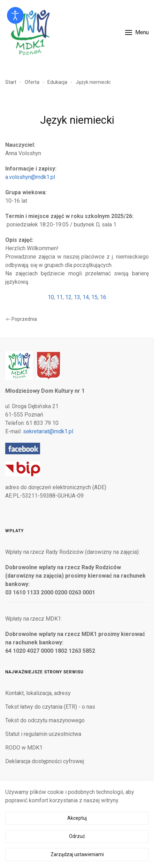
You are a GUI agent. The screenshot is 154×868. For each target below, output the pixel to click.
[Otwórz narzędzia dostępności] (15, 15)
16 (103, 297)
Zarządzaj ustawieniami (77, 854)
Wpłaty (14, 531)
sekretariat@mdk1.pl (48, 431)
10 (51, 297)
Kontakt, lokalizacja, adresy (38, 693)
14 (86, 297)
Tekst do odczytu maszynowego (45, 720)
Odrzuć (77, 836)
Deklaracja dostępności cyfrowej (45, 761)
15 (94, 297)
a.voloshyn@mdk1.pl (30, 177)
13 (77, 297)
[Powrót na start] (30, 32)
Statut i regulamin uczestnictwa (43, 734)
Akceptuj (77, 818)
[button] (137, 32)
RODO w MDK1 (24, 748)
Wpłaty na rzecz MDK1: (34, 619)
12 (68, 297)
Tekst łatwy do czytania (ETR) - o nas (50, 707)
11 (60, 297)
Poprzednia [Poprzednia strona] (21, 319)
